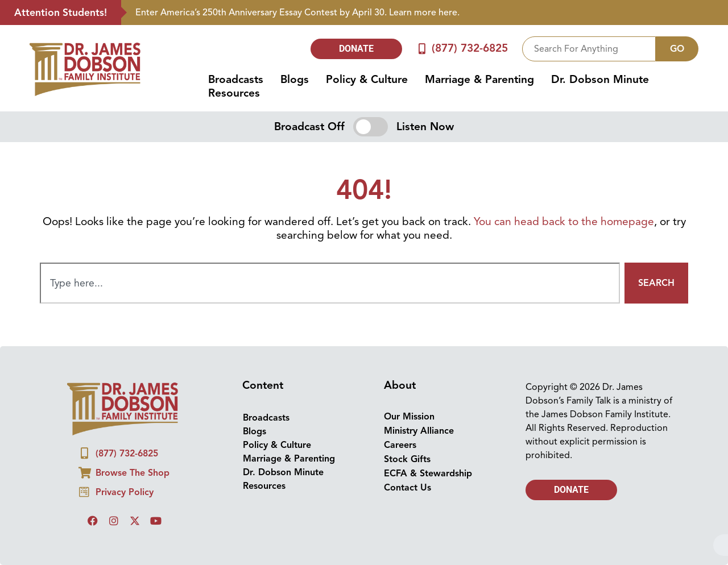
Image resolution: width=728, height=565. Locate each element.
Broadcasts (236, 80)
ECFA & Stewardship (428, 473)
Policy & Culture (367, 80)
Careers (400, 445)
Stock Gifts (407, 459)
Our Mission (409, 417)
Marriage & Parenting (479, 80)
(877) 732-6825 (470, 48)
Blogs (295, 80)
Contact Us (408, 488)
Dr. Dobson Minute (600, 80)
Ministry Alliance (419, 431)
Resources (234, 93)
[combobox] (589, 49)
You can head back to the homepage (564, 222)
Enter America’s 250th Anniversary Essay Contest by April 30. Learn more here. (297, 13)
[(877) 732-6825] (422, 49)
